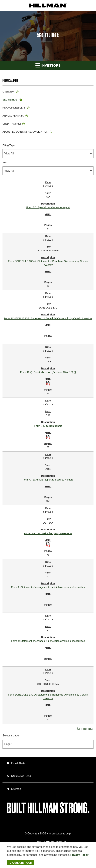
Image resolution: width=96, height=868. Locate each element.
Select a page (11, 736)
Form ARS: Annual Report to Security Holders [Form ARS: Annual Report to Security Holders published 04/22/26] (48, 480)
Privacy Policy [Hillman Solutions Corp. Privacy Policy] (80, 855)
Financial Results (14, 108)
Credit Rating (12, 124)
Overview (9, 92)
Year (5, 162)
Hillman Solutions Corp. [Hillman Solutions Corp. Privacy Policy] (59, 834)
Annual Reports (13, 116)
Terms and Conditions (51, 842)
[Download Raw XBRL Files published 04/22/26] (48, 544)
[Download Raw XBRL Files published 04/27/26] (48, 437)
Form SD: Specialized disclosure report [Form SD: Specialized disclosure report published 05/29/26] (48, 207)
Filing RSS (85, 729)
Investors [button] (48, 65)
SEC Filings (10, 100)
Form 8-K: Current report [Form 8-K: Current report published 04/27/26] (48, 426)
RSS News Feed (19, 776)
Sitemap (14, 789)
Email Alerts (16, 763)
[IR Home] (48, 5)
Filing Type (9, 145)
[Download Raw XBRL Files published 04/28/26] (48, 383)
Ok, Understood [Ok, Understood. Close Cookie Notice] (21, 863)
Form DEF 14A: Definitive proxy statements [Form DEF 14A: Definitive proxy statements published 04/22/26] (48, 533)
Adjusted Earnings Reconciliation (25, 132)
